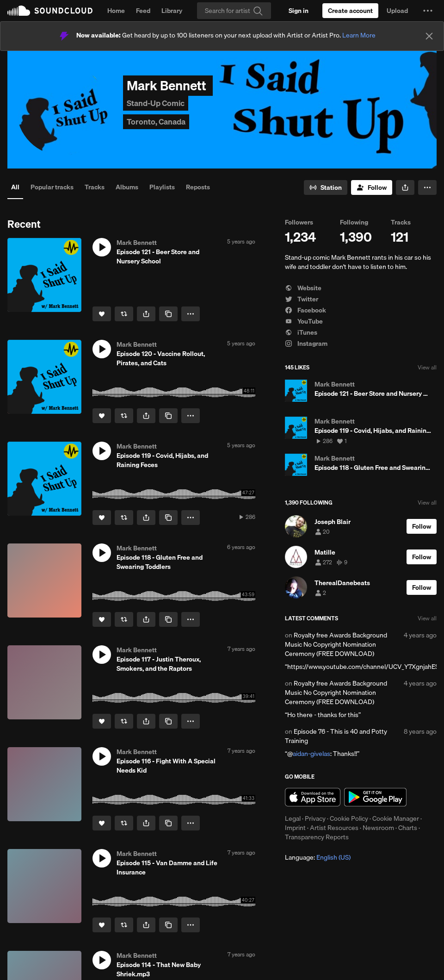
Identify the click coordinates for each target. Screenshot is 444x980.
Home (116, 11)
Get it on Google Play (375, 797)
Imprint (295, 828)
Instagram (306, 343)
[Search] (234, 11)
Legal (293, 818)
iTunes (301, 332)
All (15, 187)
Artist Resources (334, 828)
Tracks (95, 187)
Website (303, 288)
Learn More (359, 35)
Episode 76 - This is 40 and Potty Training (336, 736)
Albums (127, 187)
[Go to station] (326, 187)
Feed (143, 11)
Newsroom (378, 828)
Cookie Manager (396, 818)
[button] (428, 11)
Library (172, 11)
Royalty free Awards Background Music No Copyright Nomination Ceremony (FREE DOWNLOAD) (336, 644)
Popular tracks (52, 187)
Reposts (198, 187)
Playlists (162, 187)
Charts (408, 828)
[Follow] (372, 187)
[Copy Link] (168, 314)
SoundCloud (50, 11)
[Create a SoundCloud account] (350, 11)
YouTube (304, 321)
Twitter (302, 299)
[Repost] (124, 314)
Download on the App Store (313, 797)
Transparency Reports (317, 837)
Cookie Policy (349, 818)
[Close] (429, 36)
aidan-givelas (311, 754)
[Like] (102, 314)
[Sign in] (299, 11)
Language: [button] (318, 857)
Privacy (315, 818)
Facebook (305, 310)
